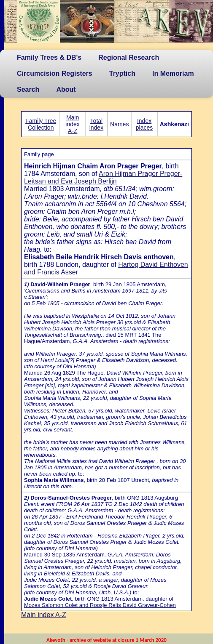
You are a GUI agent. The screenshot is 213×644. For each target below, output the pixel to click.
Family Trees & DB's (49, 57)
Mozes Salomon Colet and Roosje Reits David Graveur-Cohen (100, 605)
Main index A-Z (72, 124)
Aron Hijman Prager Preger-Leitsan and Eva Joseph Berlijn (103, 177)
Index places (144, 124)
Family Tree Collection (41, 124)
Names (119, 124)
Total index (96, 124)
